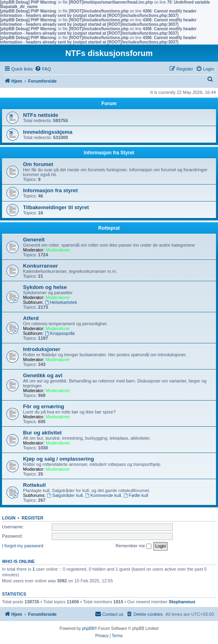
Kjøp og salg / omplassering (59, 459)
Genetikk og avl (43, 375)
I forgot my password (23, 546)
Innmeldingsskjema (48, 132)
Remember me (133, 546)
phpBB (88, 628)
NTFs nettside (41, 115)
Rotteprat (109, 228)
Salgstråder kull (65, 495)
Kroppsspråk (60, 333)
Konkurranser (40, 266)
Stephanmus (182, 602)
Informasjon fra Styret (109, 153)
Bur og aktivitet (42, 433)
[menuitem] (43, 69)
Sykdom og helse (45, 287)
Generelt (34, 240)
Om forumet (38, 164)
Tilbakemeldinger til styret (56, 207)
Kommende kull (103, 495)
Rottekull (34, 485)
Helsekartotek (61, 302)
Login (9, 518)
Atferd (31, 318)
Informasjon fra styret (50, 190)
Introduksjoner (42, 349)
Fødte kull (136, 495)
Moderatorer (58, 250)
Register (33, 518)
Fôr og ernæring (44, 406)
